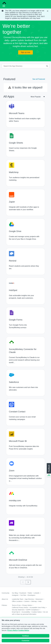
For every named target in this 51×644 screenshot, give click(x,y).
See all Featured (39, 79)
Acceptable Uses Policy (38, 608)
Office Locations (17, 601)
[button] (49, 470)
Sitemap (34, 601)
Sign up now (25, 52)
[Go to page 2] (28, 582)
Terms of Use (16, 605)
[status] (25, 15)
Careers (27, 601)
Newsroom (39, 599)
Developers (32, 595)
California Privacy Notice (20, 608)
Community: (6, 593)
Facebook (23, 593)
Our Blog (15, 593)
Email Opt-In (16, 612)
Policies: (4, 605)
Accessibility (26, 612)
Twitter (30, 593)
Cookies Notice (24, 631)
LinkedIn (37, 593)
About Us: (5, 599)
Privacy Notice (13, 631)
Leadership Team (18, 599)
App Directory (29, 599)
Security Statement (18, 610)
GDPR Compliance (32, 610)
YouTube (23, 595)
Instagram (15, 595)
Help (40, 601)
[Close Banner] (48, 11)
